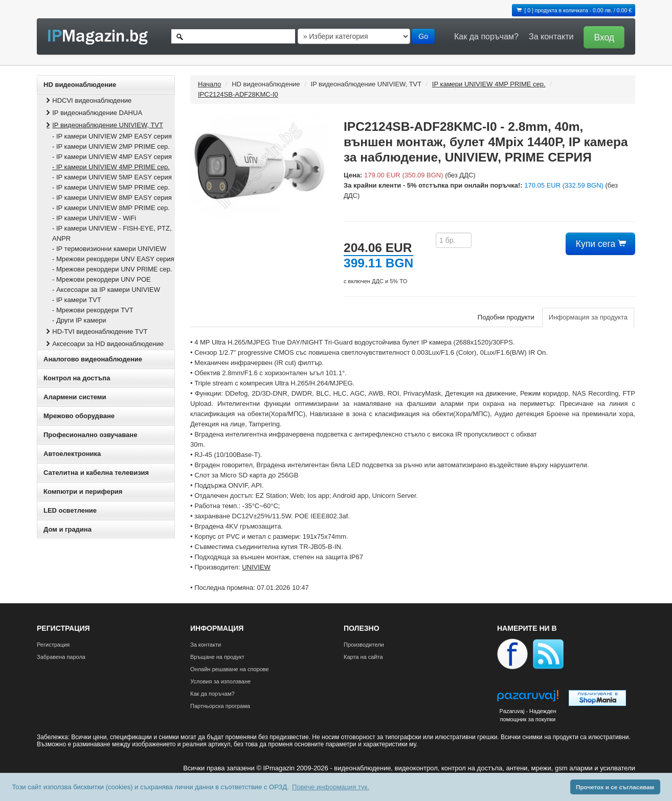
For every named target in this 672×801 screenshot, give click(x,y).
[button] (601, 37)
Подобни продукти (506, 317)
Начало (209, 84)
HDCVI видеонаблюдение (88, 100)
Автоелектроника (72, 454)
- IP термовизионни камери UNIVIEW (109, 249)
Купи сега (600, 244)
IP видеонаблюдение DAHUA (93, 113)
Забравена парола (61, 657)
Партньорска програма (220, 706)
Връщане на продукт (217, 657)
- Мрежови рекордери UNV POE (102, 279)
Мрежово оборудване (79, 416)
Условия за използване (220, 681)
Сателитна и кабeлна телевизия (96, 473)
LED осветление (70, 510)
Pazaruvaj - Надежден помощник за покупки (528, 715)
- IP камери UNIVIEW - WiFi (94, 218)
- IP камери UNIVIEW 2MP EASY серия (112, 136)
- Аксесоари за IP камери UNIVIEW (106, 290)
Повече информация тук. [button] (331, 787)
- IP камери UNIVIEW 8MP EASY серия (112, 198)
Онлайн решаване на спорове (230, 669)
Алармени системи (75, 397)
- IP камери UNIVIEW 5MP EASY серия (112, 177)
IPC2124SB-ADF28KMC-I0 (238, 94)
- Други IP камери (79, 320)
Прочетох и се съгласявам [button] (615, 787)
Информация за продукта (588, 317)
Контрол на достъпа (77, 378)
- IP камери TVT (77, 300)
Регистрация (53, 645)
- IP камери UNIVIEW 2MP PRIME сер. (111, 146)
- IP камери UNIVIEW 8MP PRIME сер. (111, 208)
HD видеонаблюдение (80, 85)
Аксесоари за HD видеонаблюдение (104, 344)
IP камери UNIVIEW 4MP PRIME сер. (489, 84)
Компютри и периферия (83, 491)
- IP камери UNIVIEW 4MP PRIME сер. (111, 167)
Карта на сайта (363, 657)
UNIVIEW (256, 567)
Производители (364, 645)
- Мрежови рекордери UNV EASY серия (113, 259)
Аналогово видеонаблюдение (93, 359)
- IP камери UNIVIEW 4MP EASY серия (112, 157)
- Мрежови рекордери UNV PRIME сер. (112, 269)
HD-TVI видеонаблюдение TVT (96, 331)
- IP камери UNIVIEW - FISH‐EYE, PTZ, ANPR (112, 233)
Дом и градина (68, 529)
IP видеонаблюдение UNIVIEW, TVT (104, 125)
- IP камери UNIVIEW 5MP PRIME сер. (111, 187)
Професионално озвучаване (90, 435)
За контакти (551, 37)
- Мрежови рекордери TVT (93, 310)
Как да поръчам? (486, 37)
